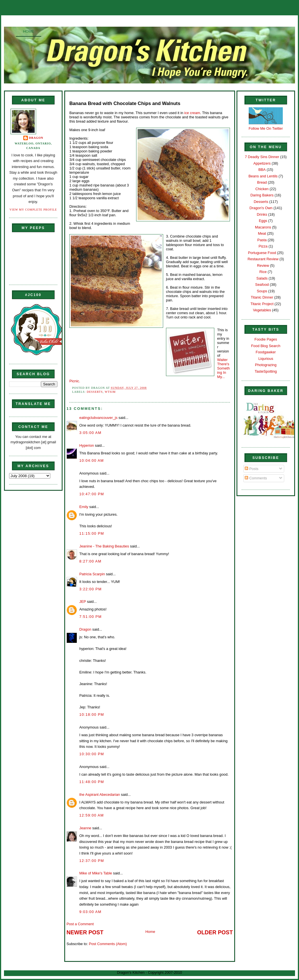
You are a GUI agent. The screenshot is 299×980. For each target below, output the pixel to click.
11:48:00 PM (92, 782)
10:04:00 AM (92, 460)
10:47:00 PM (92, 494)
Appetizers (262, 163)
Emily (84, 507)
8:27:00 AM (90, 561)
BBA (262, 170)
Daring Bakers (262, 195)
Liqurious (266, 359)
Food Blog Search (266, 346)
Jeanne (85, 828)
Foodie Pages (266, 339)
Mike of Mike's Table (96, 873)
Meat (262, 233)
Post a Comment (80, 924)
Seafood (262, 285)
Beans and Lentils (263, 176)
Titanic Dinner (262, 297)
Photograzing (266, 365)
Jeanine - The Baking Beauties (104, 546)
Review (263, 266)
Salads (262, 278)
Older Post (215, 932)
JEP (83, 602)
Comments (256, 478)
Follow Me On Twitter (266, 128)
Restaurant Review (263, 259)
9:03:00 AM (90, 912)
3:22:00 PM (91, 589)
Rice (263, 272)
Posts (252, 469)
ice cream (192, 113)
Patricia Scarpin (92, 574)
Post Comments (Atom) (108, 944)
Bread (262, 182)
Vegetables (262, 310)
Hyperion (87, 445)
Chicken (262, 189)
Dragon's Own (261, 208)
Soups (262, 291)
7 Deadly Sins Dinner (262, 157)
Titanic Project (262, 304)
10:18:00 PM (92, 714)
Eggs (263, 221)
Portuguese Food (262, 253)
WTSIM (110, 392)
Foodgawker (266, 352)
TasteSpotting (266, 371)
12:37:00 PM (92, 861)
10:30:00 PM (92, 754)
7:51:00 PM (91, 617)
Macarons (263, 227)
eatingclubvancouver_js (98, 418)
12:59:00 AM (92, 815)
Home (29, 31)
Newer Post (85, 932)
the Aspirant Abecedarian (100, 795)
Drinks (262, 214)
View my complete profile (33, 210)
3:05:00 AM (90, 433)
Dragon (36, 138)
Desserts (95, 392)
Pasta (262, 240)
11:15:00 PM (92, 533)
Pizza (263, 246)
